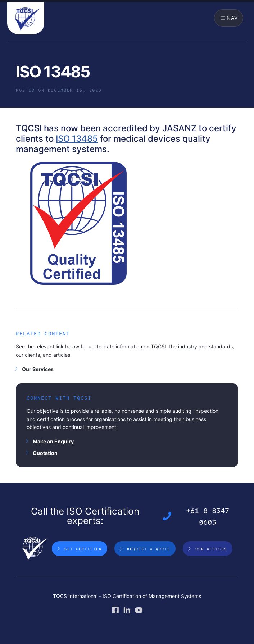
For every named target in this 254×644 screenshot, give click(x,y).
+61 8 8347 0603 (208, 516)
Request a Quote (149, 549)
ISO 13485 (77, 139)
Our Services (38, 369)
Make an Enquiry (53, 441)
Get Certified (83, 549)
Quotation (45, 453)
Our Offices (211, 549)
